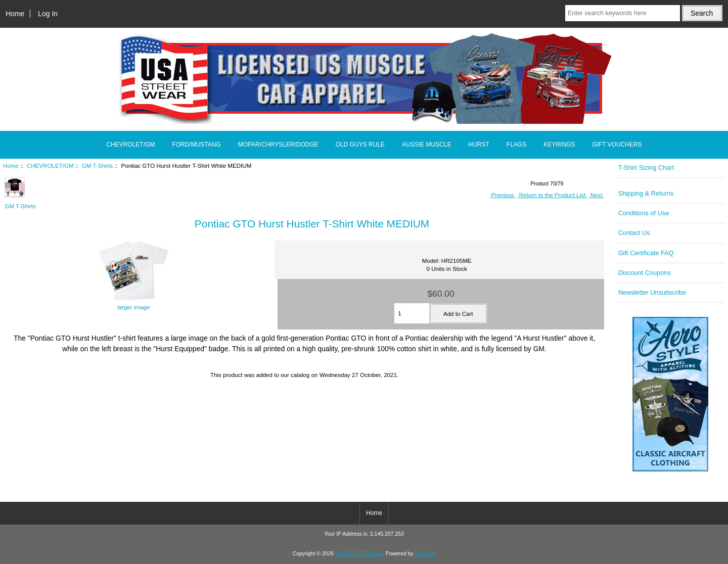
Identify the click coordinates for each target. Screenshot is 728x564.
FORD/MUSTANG (196, 145)
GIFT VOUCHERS (617, 145)
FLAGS (516, 145)
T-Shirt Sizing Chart (646, 168)
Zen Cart (425, 554)
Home (15, 14)
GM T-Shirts (98, 166)
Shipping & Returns (646, 193)
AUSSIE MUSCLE (426, 145)
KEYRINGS (559, 145)
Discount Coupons (645, 273)
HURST (479, 145)
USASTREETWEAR (359, 554)
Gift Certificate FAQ (646, 253)
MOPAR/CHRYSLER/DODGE (278, 145)
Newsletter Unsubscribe (652, 292)
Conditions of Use (644, 213)
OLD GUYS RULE (360, 145)
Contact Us (634, 233)
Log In (48, 14)
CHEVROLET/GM (50, 166)
